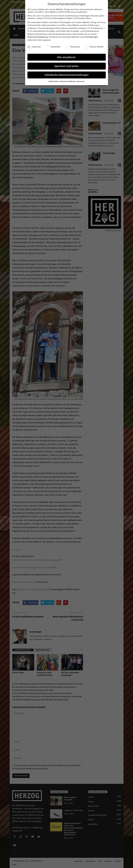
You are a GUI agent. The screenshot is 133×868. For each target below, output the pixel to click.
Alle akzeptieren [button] (66, 57)
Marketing (73, 47)
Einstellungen (92, 37)
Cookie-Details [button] (54, 81)
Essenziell (34, 47)
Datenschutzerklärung (38, 37)
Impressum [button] (81, 81)
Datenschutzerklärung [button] (68, 81)
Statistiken (53, 47)
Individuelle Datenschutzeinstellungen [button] (67, 75)
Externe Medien (95, 47)
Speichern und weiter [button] (66, 66)
